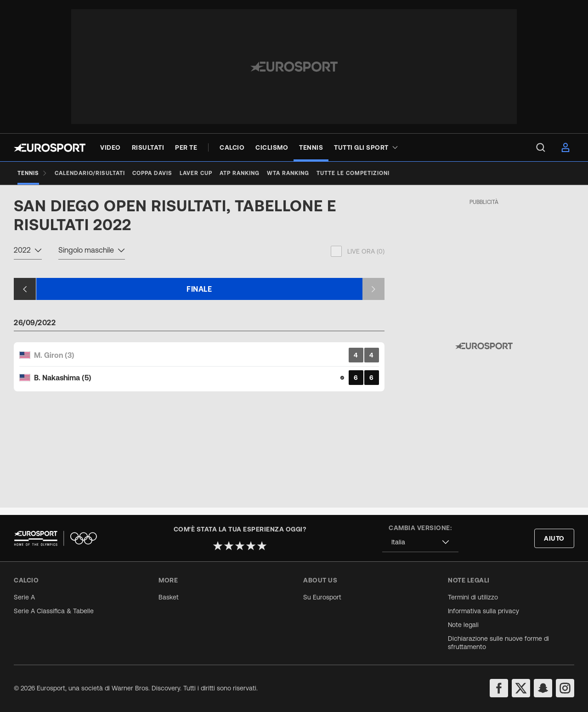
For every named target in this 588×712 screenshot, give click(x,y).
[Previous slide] (25, 296)
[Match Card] (199, 374)
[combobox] (28, 259)
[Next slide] (373, 296)
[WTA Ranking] (288, 173)
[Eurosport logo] (50, 148)
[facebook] (499, 688)
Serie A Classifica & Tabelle (54, 611)
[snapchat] (543, 688)
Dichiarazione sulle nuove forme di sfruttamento (498, 643)
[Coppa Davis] (152, 173)
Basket (169, 597)
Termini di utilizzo (473, 597)
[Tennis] (32, 173)
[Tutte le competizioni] (353, 173)
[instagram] (565, 688)
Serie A (24, 597)
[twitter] (521, 688)
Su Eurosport (322, 597)
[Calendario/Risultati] (90, 173)
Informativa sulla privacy (483, 611)
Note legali (463, 625)
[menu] (541, 147)
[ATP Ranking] (240, 173)
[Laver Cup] (196, 173)
